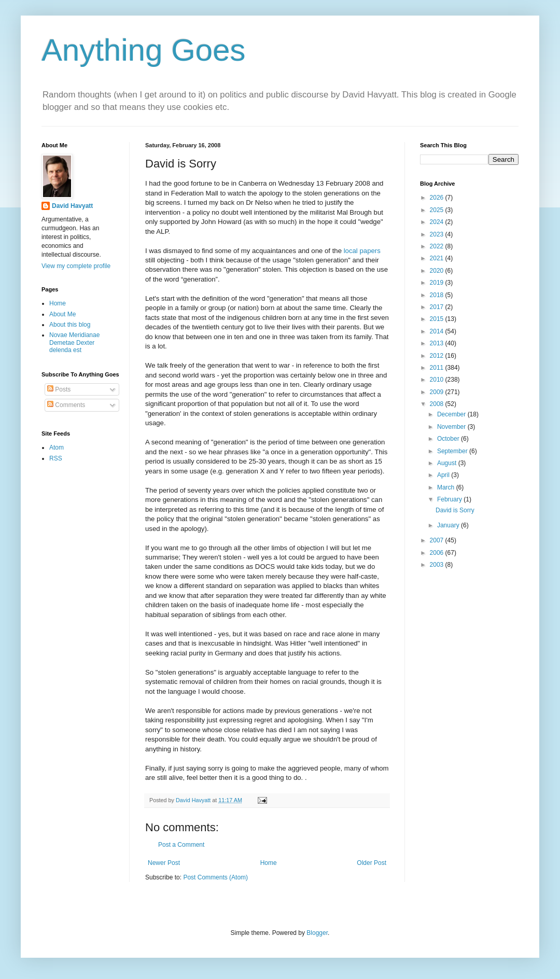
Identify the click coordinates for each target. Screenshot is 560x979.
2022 (438, 246)
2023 (438, 234)
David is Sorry (455, 510)
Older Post (372, 863)
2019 (438, 283)
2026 (438, 198)
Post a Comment (181, 845)
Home (269, 863)
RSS (56, 458)
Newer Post (164, 863)
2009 (438, 392)
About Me (62, 314)
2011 (438, 368)
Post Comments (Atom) (215, 877)
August (448, 463)
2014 (438, 331)
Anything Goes (144, 50)
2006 (438, 553)
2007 (438, 540)
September (453, 451)
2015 (438, 319)
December (452, 414)
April (444, 475)
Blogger (317, 933)
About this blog (70, 325)
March (447, 487)
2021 (438, 258)
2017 (438, 307)
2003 (438, 565)
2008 (438, 404)
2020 (438, 271)
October (449, 439)
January (449, 525)
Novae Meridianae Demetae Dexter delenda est (74, 342)
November (452, 427)
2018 (438, 295)
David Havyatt (72, 206)
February (450, 499)
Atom (57, 447)
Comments (66, 405)
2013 (438, 343)
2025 (438, 210)
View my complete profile (76, 266)
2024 (438, 222)
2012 (438, 356)
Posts (59, 389)
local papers (362, 251)
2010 (438, 380)
